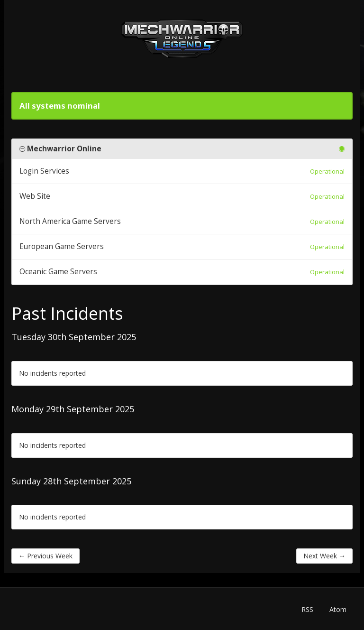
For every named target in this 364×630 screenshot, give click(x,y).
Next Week (324, 556)
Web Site (35, 196)
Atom (338, 609)
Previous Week (45, 556)
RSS (307, 609)
